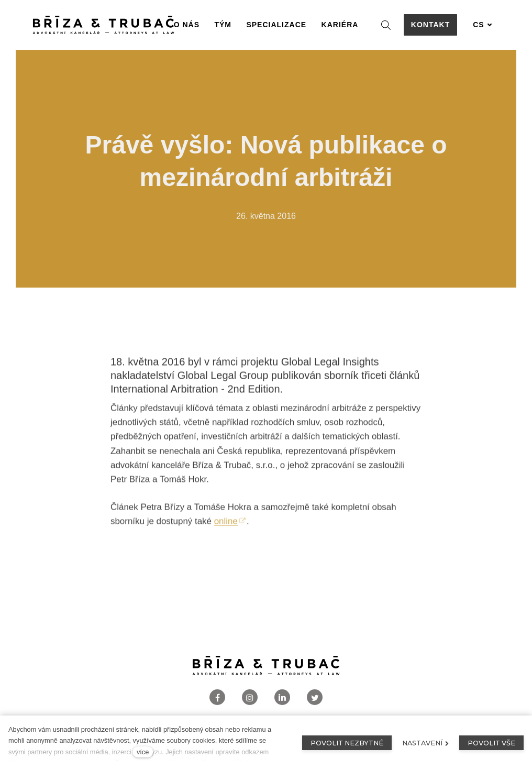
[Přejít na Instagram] (250, 697)
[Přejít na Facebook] (217, 697)
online (226, 526)
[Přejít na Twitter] (315, 697)
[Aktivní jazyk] (482, 25)
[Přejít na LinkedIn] (282, 697)
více (143, 752)
